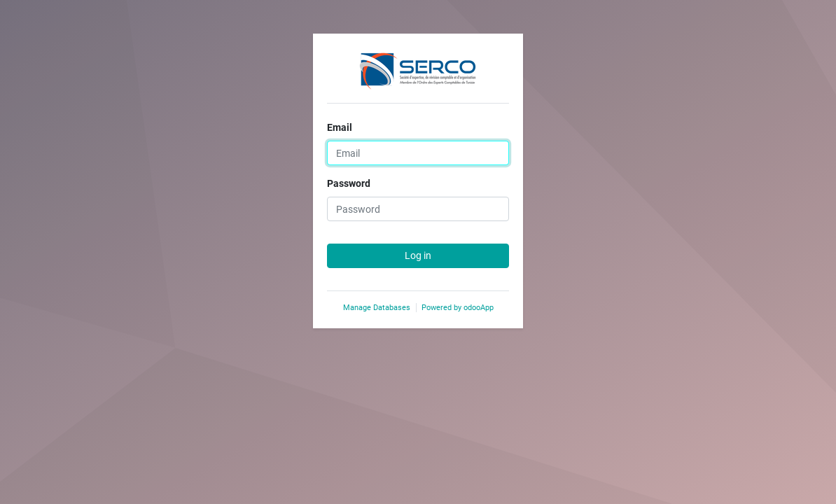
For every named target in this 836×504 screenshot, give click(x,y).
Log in (418, 255)
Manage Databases (377, 308)
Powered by (458, 308)
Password (349, 183)
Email (340, 127)
